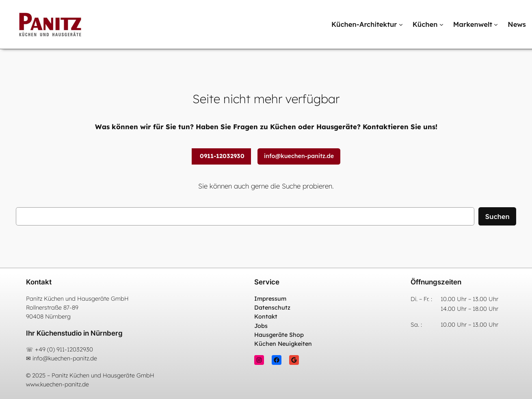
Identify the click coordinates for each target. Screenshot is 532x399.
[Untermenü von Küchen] (441, 24)
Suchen (497, 216)
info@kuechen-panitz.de (299, 156)
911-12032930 (75, 349)
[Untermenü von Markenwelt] (496, 24)
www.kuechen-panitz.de (57, 384)
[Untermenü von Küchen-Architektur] (401, 24)
